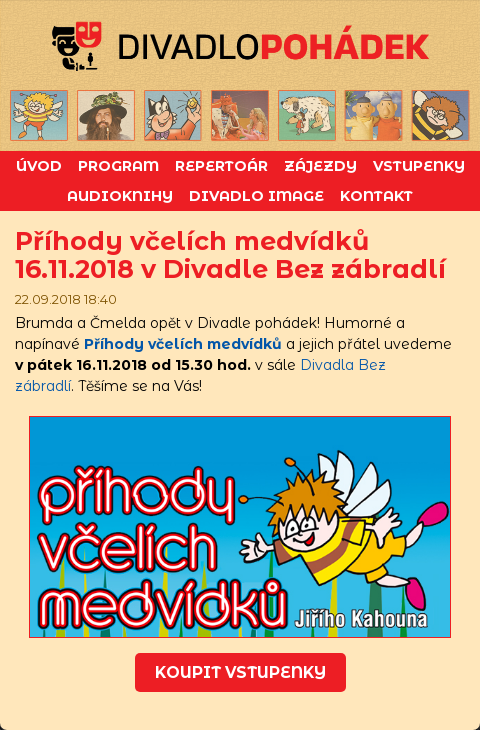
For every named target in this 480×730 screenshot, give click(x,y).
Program (118, 166)
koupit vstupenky (240, 672)
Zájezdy (320, 166)
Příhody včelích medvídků (183, 344)
